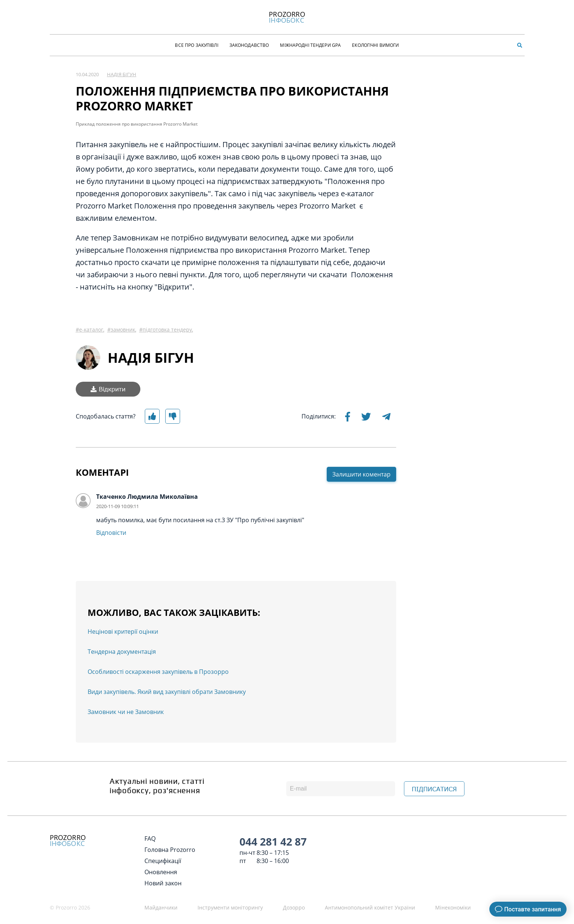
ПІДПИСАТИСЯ (434, 789)
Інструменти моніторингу (230, 907)
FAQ (150, 839)
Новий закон (163, 883)
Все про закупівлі (196, 45)
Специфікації (163, 861)
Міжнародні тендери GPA (310, 45)
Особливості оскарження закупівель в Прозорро (158, 672)
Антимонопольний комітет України (370, 907)
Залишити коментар (361, 474)
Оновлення (161, 872)
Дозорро (294, 907)
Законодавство (249, 45)
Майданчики (161, 907)
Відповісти (111, 533)
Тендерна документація (122, 652)
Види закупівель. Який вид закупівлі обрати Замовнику (167, 692)
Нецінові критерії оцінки (123, 631)
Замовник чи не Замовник (126, 712)
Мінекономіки (453, 907)
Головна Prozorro (170, 850)
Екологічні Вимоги (375, 45)
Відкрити (108, 389)
